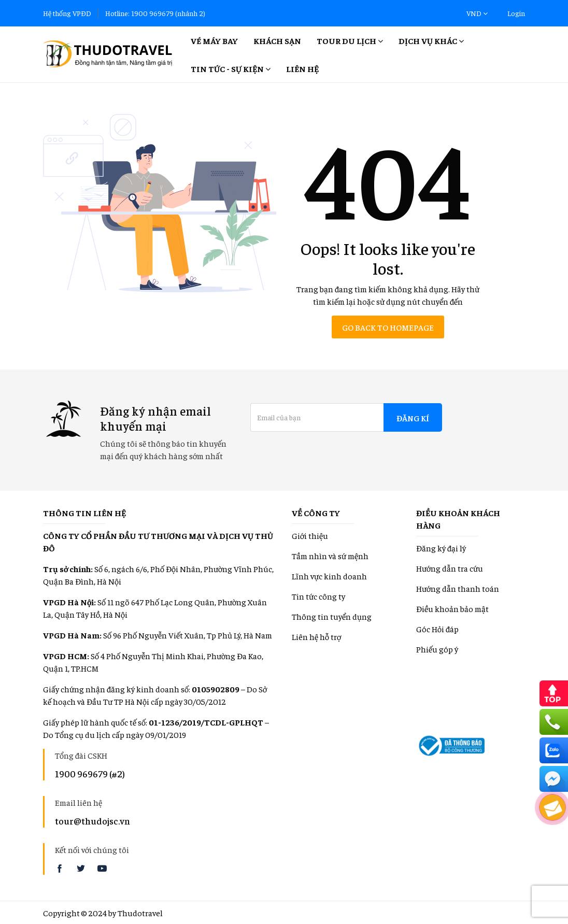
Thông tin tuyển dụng (332, 616)
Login (516, 13)
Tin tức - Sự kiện (231, 68)
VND (477, 13)
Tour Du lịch (350, 40)
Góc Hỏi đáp (437, 629)
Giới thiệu (310, 535)
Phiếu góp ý (437, 649)
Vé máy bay (214, 40)
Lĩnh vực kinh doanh (329, 576)
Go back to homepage (388, 327)
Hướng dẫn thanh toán (458, 588)
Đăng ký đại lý (441, 548)
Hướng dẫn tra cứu (450, 568)
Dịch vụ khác (431, 40)
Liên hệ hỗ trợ (316, 636)
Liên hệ (302, 68)
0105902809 (216, 689)
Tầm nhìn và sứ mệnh (330, 556)
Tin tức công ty (318, 596)
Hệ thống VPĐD (67, 13)
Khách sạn (277, 40)
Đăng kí (413, 418)
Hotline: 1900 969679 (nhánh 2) (155, 13)
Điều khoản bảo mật (452, 608)
